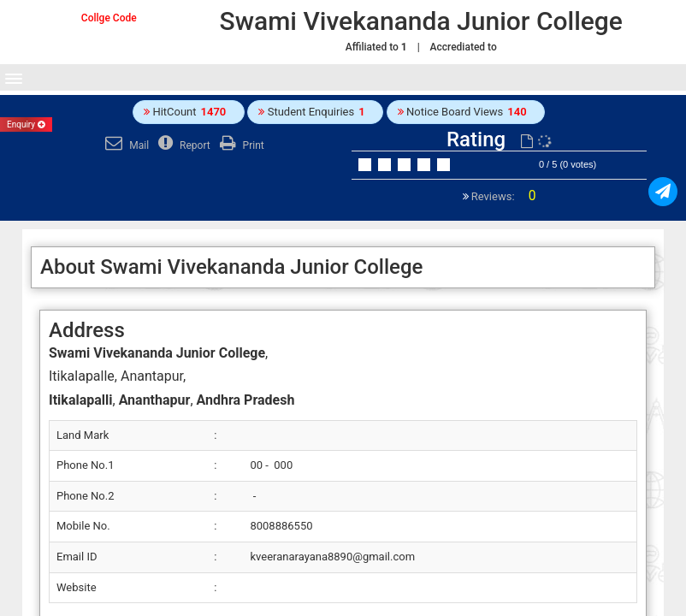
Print (240, 145)
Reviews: (503, 196)
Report (182, 145)
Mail (125, 145)
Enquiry (26, 124)
